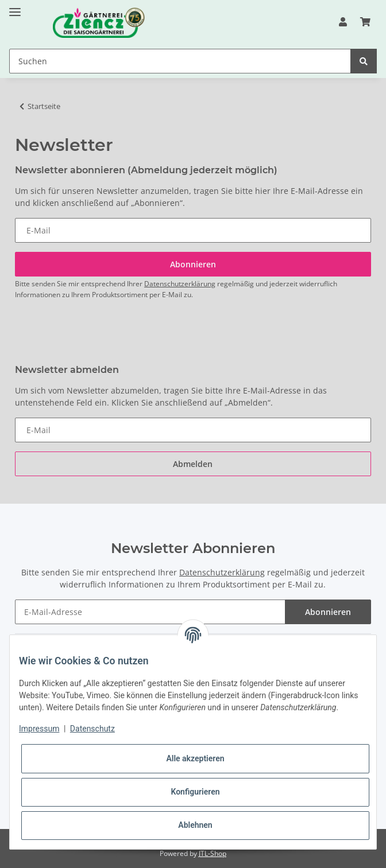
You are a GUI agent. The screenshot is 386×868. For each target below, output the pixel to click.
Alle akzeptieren (195, 758)
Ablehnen (195, 825)
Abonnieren (328, 612)
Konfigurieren (195, 792)
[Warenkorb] (365, 22)
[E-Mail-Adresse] (150, 612)
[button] (343, 22)
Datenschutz (92, 729)
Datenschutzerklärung (180, 284)
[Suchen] (180, 61)
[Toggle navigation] (15, 7)
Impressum (39, 729)
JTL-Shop (213, 853)
